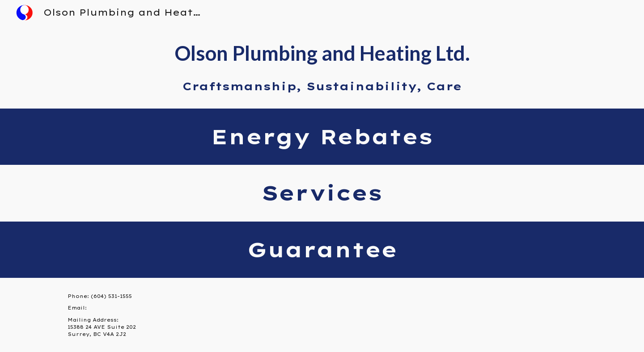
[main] (322, 67)
